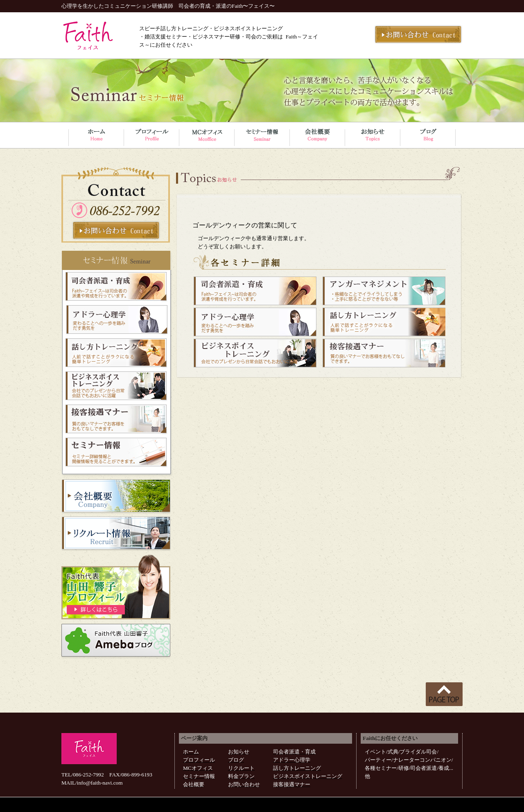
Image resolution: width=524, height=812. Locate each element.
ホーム (191, 752)
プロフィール (199, 760)
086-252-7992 (88, 775)
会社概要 (194, 784)
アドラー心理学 (292, 760)
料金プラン (241, 776)
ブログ (236, 760)
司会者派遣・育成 (294, 752)
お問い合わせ (244, 784)
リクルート (241, 768)
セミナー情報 (199, 776)
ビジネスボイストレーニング (308, 776)
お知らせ (239, 752)
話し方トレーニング (297, 768)
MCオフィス (198, 768)
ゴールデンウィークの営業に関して (245, 225)
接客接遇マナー (292, 784)
